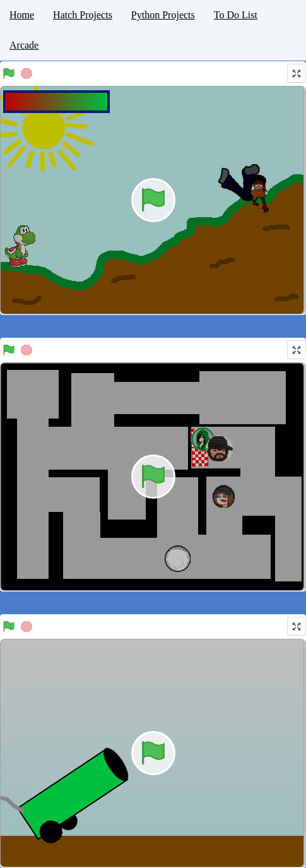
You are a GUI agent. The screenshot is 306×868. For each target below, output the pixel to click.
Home (22, 15)
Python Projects (163, 15)
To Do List (236, 15)
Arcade (24, 45)
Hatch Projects (83, 15)
